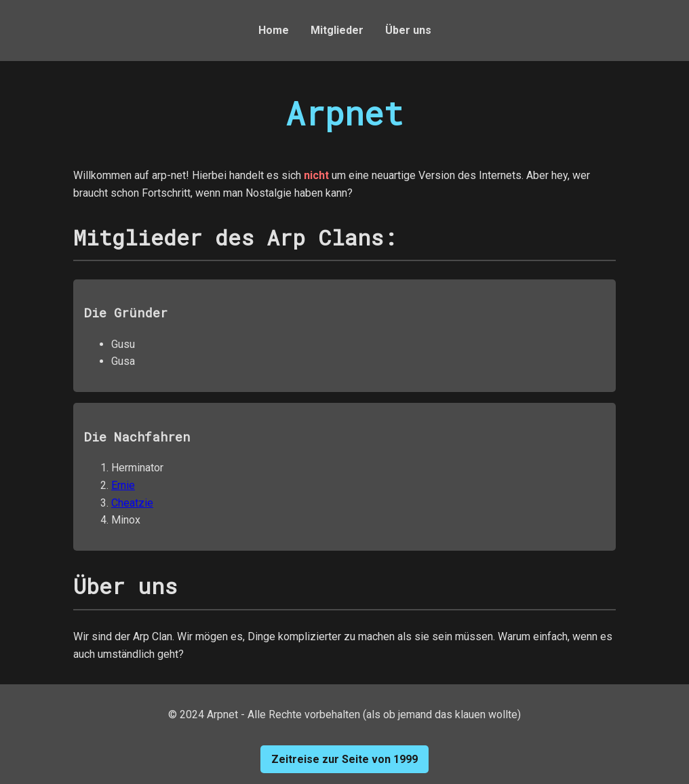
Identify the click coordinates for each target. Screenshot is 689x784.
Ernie (123, 485)
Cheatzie (132, 503)
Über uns (408, 30)
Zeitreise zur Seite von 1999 (344, 759)
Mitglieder (337, 30)
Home (274, 30)
